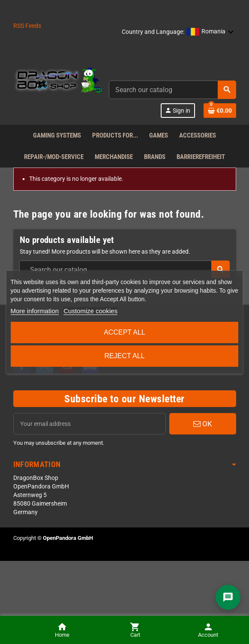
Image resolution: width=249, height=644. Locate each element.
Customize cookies (90, 311)
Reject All (125, 356)
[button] (210, 32)
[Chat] (228, 597)
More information (35, 311)
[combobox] (172, 90)
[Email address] (90, 424)
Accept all (124, 332)
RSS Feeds (27, 26)
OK (203, 424)
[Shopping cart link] (220, 111)
